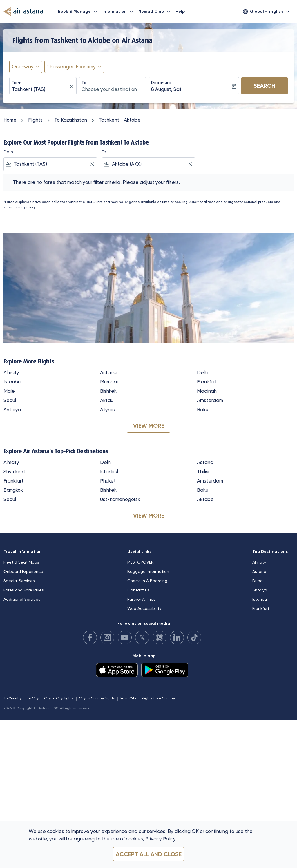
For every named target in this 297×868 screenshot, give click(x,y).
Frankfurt (207, 382)
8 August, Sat (166, 89)
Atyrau (108, 410)
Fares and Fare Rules (24, 590)
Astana (108, 372)
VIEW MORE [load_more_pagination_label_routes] (149, 426)
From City (128, 698)
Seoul (10, 400)
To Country (12, 698)
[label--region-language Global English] (267, 12)
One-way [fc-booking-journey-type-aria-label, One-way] (23, 67)
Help (180, 11)
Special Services (19, 581)
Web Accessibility (144, 608)
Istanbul (12, 382)
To (84, 83)
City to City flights (59, 698)
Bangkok (13, 490)
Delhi (203, 372)
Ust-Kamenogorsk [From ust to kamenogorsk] (120, 499)
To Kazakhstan (71, 120)
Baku (203, 410)
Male (9, 391)
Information (119, 12)
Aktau (107, 400)
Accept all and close (149, 854)
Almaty (11, 372)
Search (264, 86)
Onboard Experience (23, 571)
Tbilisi (203, 472)
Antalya (12, 410)
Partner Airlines (141, 599)
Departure (161, 83)
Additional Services (22, 599)
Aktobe (205, 499)
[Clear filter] (92, 164)
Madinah (207, 391)
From (17, 83)
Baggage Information (148, 571)
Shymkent (14, 472)
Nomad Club (156, 12)
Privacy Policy (161, 839)
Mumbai (109, 382)
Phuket (108, 481)
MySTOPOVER (141, 562)
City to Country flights (97, 698)
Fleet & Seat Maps (21, 562)
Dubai (258, 581)
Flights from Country (158, 698)
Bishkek (108, 391)
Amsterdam (210, 400)
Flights (35, 120)
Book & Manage (79, 12)
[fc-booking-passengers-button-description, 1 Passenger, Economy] (71, 67)
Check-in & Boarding (147, 581)
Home (10, 120)
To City (33, 698)
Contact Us (138, 590)
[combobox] (40, 89)
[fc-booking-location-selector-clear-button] (73, 86)
